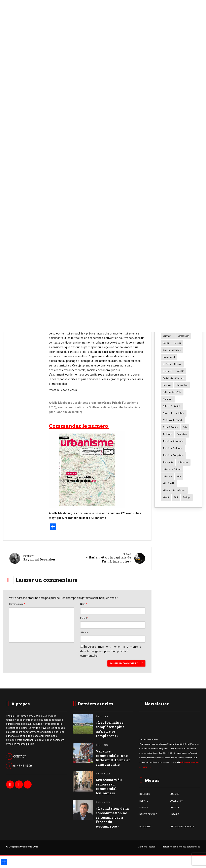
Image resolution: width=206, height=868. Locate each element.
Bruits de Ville (18, 159)
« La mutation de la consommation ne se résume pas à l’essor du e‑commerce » (112, 816)
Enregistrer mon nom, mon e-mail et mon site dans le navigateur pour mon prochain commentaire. (111, 650)
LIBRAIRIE (174, 813)
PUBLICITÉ (145, 825)
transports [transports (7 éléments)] (168, 462)
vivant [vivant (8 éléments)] (166, 497)
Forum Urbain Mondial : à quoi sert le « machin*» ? (177, 186)
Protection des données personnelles (181, 845)
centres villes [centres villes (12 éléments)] (169, 322)
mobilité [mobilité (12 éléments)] (180, 371)
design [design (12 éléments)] (166, 343)
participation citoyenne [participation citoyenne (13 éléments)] (174, 378)
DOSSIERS (145, 793)
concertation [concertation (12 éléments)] (183, 336)
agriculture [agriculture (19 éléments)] (168, 287)
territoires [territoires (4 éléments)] (168, 434)
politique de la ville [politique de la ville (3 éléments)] (172, 392)
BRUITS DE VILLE (148, 813)
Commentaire (17, 603)
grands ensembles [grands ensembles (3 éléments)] (172, 350)
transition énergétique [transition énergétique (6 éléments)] (173, 455)
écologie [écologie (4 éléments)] (187, 497)
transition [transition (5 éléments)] (182, 434)
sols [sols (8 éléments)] (185, 427)
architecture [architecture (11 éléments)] (182, 294)
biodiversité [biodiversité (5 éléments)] (168, 308)
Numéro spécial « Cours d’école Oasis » (177, 211)
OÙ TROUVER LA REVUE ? (182, 825)
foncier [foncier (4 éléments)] (178, 343)
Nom (84, 603)
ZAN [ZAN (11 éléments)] (176, 497)
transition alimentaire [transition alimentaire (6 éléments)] (173, 441)
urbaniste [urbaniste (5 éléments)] (167, 476)
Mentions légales (146, 845)
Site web (85, 631)
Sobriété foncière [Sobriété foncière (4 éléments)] (171, 427)
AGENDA (174, 806)
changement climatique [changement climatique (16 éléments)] (174, 329)
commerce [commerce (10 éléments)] (168, 336)
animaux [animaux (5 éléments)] (167, 294)
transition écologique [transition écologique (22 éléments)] (173, 448)
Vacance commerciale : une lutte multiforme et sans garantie (113, 756)
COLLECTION (176, 799)
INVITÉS (144, 806)
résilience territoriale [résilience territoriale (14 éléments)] (173, 420)
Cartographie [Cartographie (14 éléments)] (184, 308)
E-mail (84, 617)
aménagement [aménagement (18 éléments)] (185, 287)
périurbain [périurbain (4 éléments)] (168, 399)
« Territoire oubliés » (128, 195)
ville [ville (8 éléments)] (179, 476)
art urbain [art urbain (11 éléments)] (176, 301)
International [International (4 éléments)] (169, 357)
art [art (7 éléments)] (164, 301)
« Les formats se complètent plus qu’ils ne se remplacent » (22, 179)
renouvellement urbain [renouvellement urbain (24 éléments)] (174, 413)
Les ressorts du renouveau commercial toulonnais (109, 785)
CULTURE (174, 793)
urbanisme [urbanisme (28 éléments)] (183, 462)
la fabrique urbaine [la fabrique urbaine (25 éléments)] (172, 364)
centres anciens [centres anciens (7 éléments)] (171, 315)
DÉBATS (144, 799)
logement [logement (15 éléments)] (167, 371)
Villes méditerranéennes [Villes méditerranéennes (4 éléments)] (174, 490)
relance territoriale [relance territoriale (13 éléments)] (172, 406)
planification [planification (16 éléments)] (182, 385)
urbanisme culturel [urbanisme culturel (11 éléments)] (172, 469)
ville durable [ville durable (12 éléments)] (169, 483)
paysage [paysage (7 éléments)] (167, 385)
